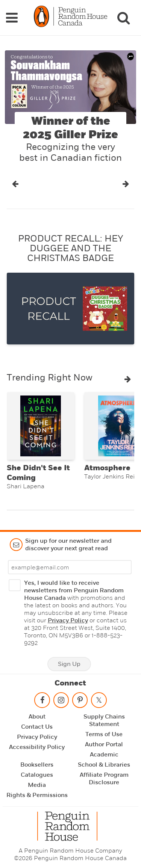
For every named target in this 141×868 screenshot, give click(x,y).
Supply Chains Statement (104, 720)
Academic (104, 755)
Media (37, 785)
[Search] (123, 18)
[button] (15, 184)
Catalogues (37, 775)
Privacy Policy (68, 620)
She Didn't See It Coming (38, 473)
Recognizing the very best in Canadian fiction (70, 152)
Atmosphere (107, 468)
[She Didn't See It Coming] (41, 426)
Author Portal (104, 744)
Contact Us (37, 727)
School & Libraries (104, 765)
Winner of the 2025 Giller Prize (70, 128)
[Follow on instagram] (61, 702)
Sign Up (69, 664)
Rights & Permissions (37, 795)
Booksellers (37, 765)
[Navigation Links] (12, 18)
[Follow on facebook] (42, 702)
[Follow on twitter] (99, 702)
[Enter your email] (70, 567)
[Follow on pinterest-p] (80, 702)
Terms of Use (104, 734)
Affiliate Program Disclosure (104, 779)
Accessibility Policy (37, 747)
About (37, 717)
